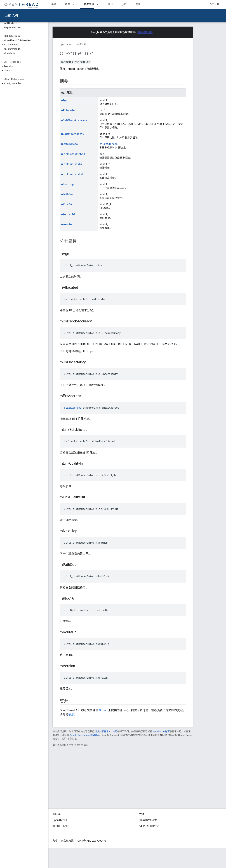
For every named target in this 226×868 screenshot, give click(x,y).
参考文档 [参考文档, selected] (89, 4)
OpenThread (66, 44)
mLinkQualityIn (72, 164)
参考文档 (82, 44)
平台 (54, 4)
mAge (64, 100)
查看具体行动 (145, 32)
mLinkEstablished (73, 154)
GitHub (214, 4)
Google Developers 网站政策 (84, 735)
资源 (138, 4)
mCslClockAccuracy (74, 120)
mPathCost (68, 194)
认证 (124, 4)
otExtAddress (109, 144)
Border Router (61, 826)
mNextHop (67, 184)
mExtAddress (69, 144)
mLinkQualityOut (72, 174)
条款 (55, 841)
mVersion (67, 224)
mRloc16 (66, 204)
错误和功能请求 (148, 820)
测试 (110, 4)
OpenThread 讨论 (149, 826)
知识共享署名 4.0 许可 (106, 731)
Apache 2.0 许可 (161, 731)
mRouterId (68, 214)
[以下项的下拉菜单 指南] (75, 4)
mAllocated (69, 110)
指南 (67, 4)
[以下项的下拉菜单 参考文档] (99, 4)
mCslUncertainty (73, 134)
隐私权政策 (67, 841)
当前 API (11, 15)
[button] (24, 45)
